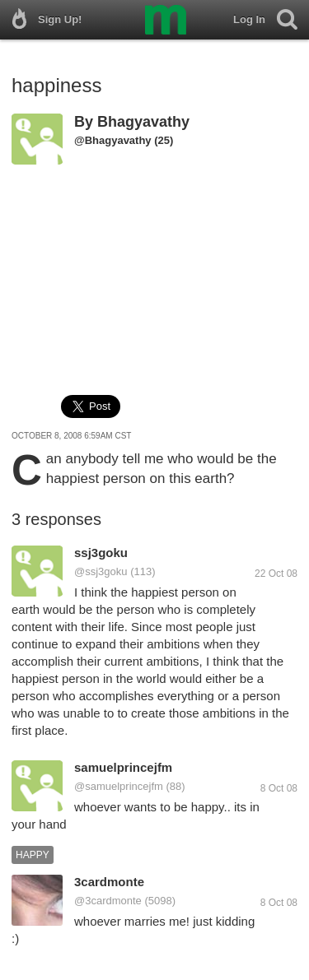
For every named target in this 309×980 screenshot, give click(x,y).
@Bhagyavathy (113, 140)
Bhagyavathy (143, 122)
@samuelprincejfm (119, 786)
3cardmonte (109, 882)
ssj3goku (101, 553)
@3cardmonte (108, 901)
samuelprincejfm (123, 767)
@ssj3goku (101, 571)
